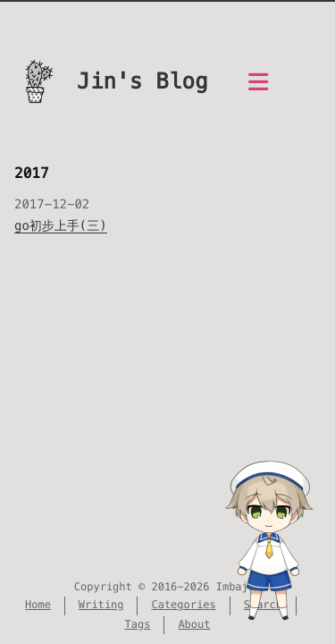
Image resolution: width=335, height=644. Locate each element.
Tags (137, 625)
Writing (101, 605)
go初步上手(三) (61, 225)
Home (38, 605)
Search (263, 605)
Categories (183, 605)
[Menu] (258, 92)
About (194, 625)
